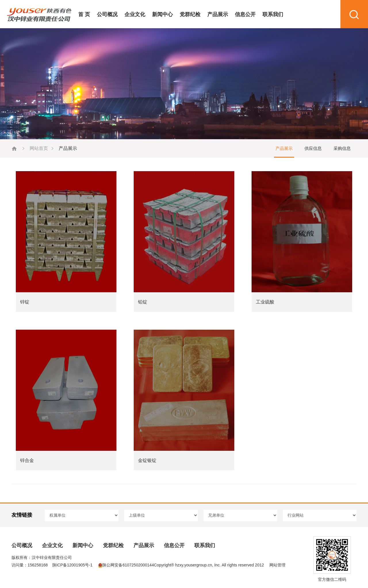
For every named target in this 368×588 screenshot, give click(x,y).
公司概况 (107, 14)
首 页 (84, 14)
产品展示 (218, 14)
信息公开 (245, 14)
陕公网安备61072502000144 (126, 565)
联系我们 (273, 14)
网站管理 (277, 565)
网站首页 (39, 148)
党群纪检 (190, 14)
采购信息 (342, 148)
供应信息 (313, 148)
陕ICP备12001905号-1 (72, 565)
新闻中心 (162, 14)
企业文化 (135, 14)
